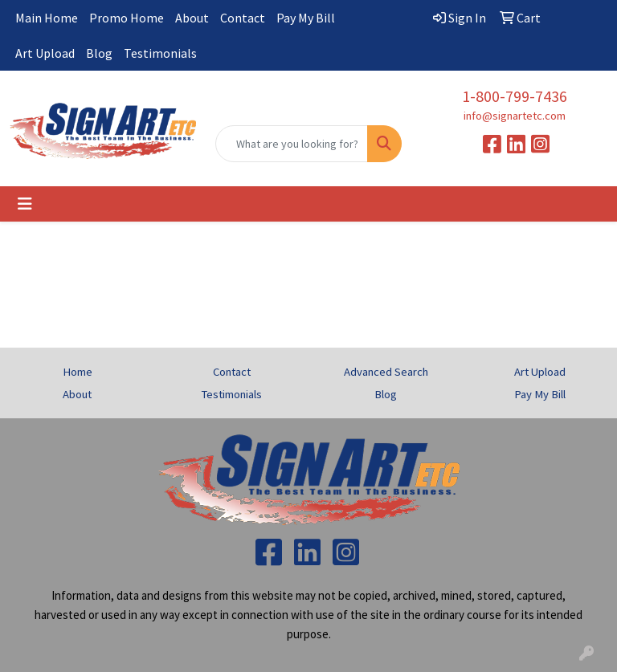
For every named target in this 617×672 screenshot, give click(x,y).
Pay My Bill (306, 18)
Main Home (47, 18)
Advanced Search (386, 372)
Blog (99, 53)
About (192, 18)
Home (78, 372)
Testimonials (160, 53)
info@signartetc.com (515, 116)
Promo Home (127, 18)
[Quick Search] (292, 144)
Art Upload (45, 53)
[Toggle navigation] (25, 204)
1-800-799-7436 (515, 96)
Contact (243, 18)
